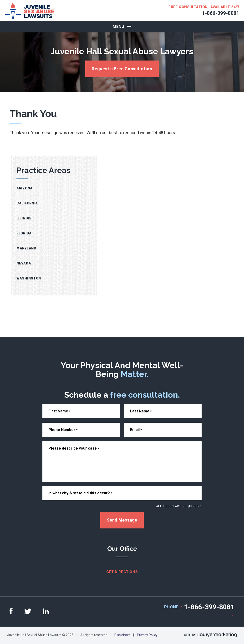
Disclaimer (122, 635)
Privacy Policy (147, 635)
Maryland (26, 248)
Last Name (141, 411)
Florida (24, 233)
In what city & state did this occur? (80, 493)
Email (136, 430)
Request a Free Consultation (122, 69)
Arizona (25, 188)
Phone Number (63, 430)
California (27, 203)
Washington (29, 278)
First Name (59, 411)
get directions (122, 572)
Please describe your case (74, 448)
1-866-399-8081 (221, 13)
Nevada (24, 263)
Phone (171, 607)
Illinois (24, 218)
